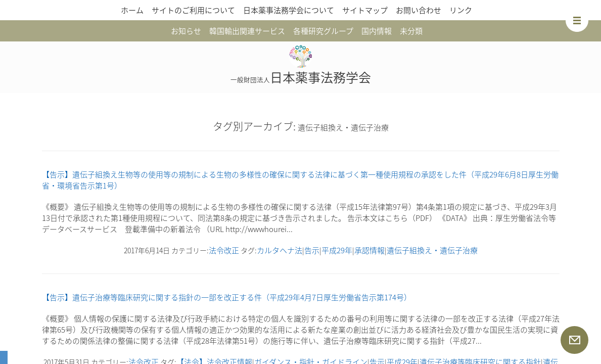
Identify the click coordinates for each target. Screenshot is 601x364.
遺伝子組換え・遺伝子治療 (432, 250)
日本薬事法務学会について (289, 10)
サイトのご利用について (193, 10)
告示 (312, 250)
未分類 (411, 31)
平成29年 (337, 250)
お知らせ (186, 31)
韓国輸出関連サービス (247, 31)
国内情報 (377, 31)
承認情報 (369, 250)
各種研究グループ (323, 31)
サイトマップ (365, 10)
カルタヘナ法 (280, 250)
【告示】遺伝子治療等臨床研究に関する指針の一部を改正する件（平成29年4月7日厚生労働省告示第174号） (227, 297)
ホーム (132, 10)
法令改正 (224, 250)
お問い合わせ (419, 10)
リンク (461, 10)
